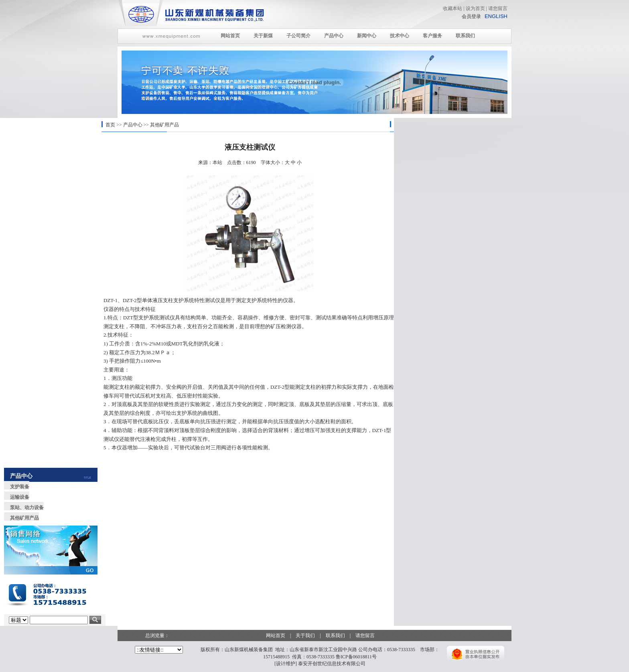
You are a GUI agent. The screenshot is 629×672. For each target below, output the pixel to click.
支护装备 (20, 487)
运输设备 (20, 497)
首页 (110, 125)
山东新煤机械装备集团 (249, 650)
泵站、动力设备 (27, 508)
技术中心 (400, 36)
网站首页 (230, 36)
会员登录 (471, 16)
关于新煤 (263, 36)
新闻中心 (367, 36)
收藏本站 (452, 8)
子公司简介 (298, 36)
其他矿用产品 (164, 125)
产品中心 (334, 36)
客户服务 (432, 36)
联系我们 (465, 36)
